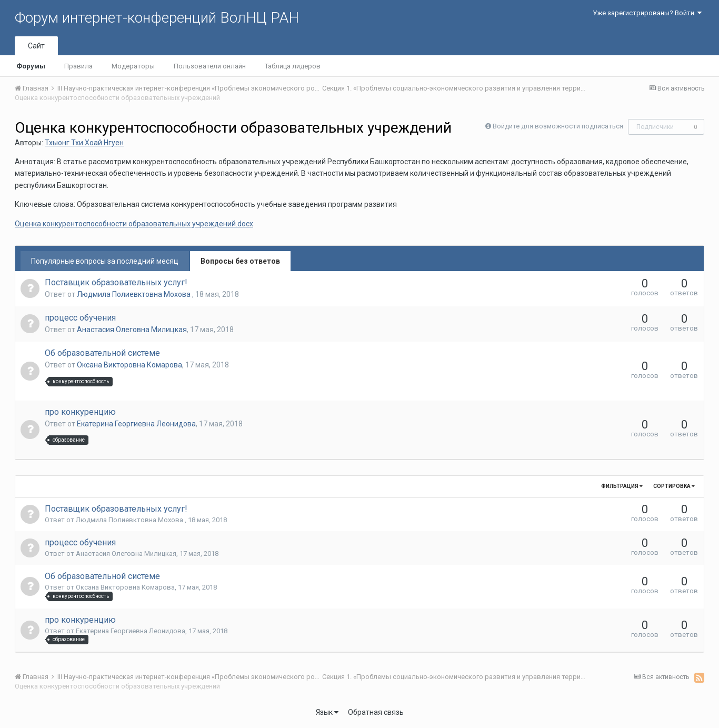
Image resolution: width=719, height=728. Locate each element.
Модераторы (133, 66)
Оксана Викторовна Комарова (129, 365)
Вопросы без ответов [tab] (240, 261)
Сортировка (674, 486)
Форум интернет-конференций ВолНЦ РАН (157, 18)
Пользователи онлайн (210, 66)
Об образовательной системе (102, 353)
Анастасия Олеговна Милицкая (132, 330)
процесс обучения (80, 318)
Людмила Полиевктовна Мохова (134, 294)
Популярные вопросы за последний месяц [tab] (105, 261)
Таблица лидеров (293, 66)
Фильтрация (622, 486)
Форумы (31, 66)
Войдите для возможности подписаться (558, 126)
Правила (78, 66)
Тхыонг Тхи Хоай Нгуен (84, 143)
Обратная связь (376, 712)
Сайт (36, 46)
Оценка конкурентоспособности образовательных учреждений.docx (134, 224)
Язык (327, 712)
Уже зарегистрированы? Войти (647, 13)
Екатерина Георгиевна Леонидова (136, 424)
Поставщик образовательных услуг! (116, 282)
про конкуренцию (80, 412)
